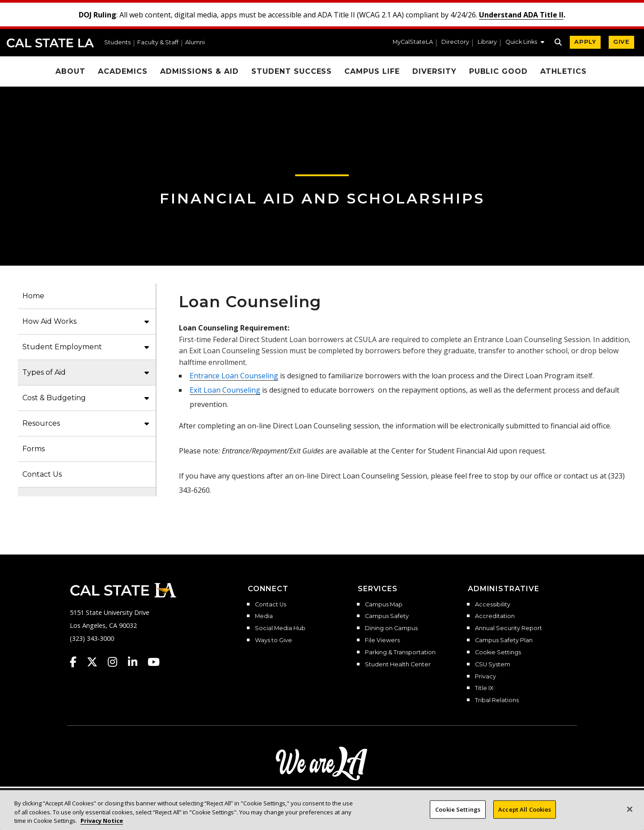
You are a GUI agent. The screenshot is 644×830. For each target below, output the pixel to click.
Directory (455, 42)
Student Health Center (398, 665)
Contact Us (42, 474)
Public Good (499, 71)
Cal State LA (50, 43)
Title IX (484, 688)
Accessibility (493, 605)
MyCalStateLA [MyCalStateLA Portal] (413, 42)
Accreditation (495, 616)
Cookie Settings (498, 652)
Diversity (434, 71)
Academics (123, 71)
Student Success (292, 71)
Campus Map (384, 605)
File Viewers (382, 640)
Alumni (195, 43)
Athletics (563, 71)
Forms (34, 449)
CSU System (493, 665)
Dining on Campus (391, 628)
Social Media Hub (280, 628)
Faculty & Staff (158, 43)
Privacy (485, 677)
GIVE (621, 42)
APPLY (585, 42)
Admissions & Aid (199, 71)
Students (117, 43)
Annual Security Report (508, 628)
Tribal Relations (497, 700)
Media (264, 616)
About (70, 71)
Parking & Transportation (400, 652)
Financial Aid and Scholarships (322, 198)
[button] (525, 43)
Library (487, 42)
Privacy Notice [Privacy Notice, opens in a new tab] (102, 821)
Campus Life (372, 71)
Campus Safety (387, 616)
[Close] (630, 809)
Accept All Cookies (525, 809)
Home (33, 296)
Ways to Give (273, 640)
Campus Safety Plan (504, 640)
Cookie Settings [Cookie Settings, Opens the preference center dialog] (458, 809)
